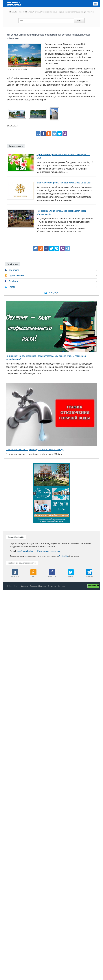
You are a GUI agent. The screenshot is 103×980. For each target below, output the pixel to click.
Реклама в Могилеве (38, 586)
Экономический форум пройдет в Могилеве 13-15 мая (64, 183)
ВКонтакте (14, 270)
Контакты (62, 586)
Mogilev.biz (13, 12)
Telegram (53, 293)
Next (68, 494)
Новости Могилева (26, 12)
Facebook (13, 281)
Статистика (52, 586)
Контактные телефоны (48, 551)
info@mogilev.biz (25, 551)
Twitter (12, 287)
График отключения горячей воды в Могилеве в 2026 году (35, 450)
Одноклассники (16, 276)
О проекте (24, 586)
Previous (35, 494)
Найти (79, 21)
